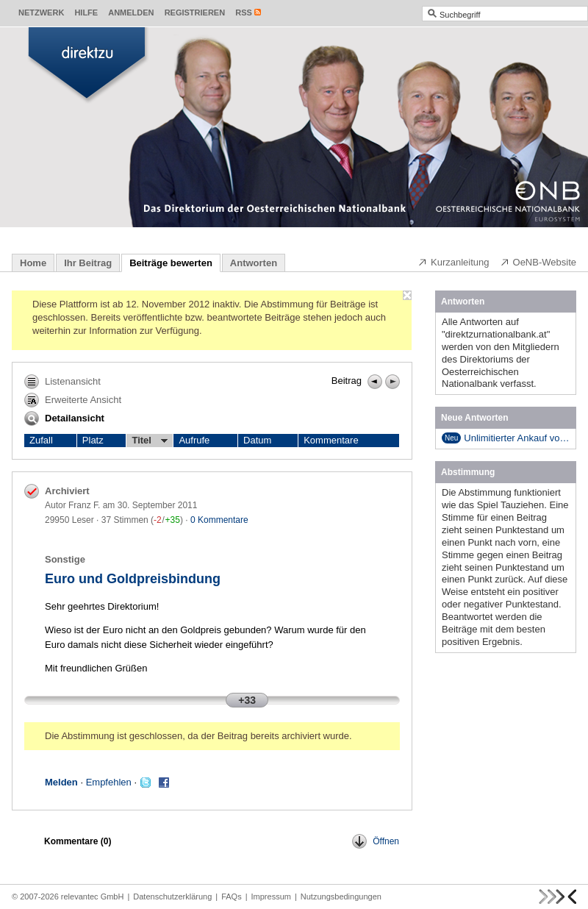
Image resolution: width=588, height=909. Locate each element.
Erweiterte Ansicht (73, 400)
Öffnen (376, 841)
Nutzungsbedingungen (341, 896)
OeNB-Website (538, 262)
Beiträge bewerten (171, 263)
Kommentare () (78, 841)
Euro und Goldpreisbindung (133, 579)
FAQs (232, 896)
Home (33, 263)
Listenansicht (62, 382)
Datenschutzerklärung (172, 896)
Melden (61, 782)
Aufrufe (194, 440)
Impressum (271, 896)
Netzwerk (41, 13)
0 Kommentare (219, 520)
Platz (93, 440)
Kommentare (331, 440)
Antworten (254, 263)
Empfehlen (109, 782)
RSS (244, 13)
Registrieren (195, 13)
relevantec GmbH (93, 896)
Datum (257, 440)
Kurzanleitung (453, 262)
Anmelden (131, 13)
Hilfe (86, 13)
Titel (150, 441)
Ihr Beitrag (88, 263)
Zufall (41, 440)
